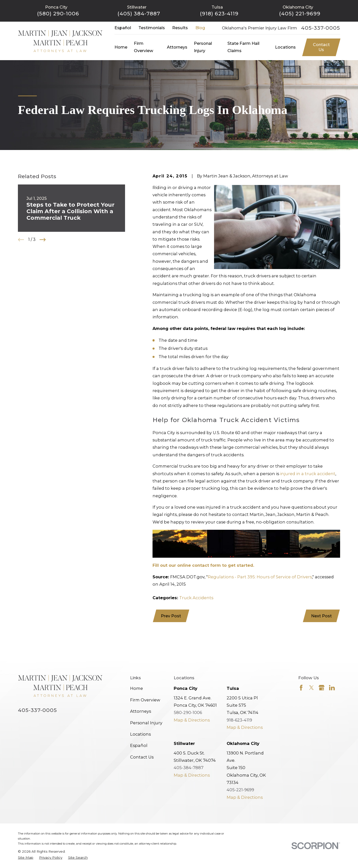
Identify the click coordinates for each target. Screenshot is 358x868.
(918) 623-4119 (219, 13)
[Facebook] (301, 688)
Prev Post (171, 616)
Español (123, 28)
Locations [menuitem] (285, 47)
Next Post (321, 616)
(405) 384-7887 (139, 13)
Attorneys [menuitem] (177, 47)
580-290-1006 (188, 712)
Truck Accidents (196, 598)
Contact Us (321, 47)
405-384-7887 (189, 768)
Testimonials (152, 28)
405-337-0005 (321, 28)
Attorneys (141, 711)
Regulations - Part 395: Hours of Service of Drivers (260, 577)
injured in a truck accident (308, 474)
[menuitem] (26, 857)
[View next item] (43, 240)
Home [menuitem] (121, 47)
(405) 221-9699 (300, 13)
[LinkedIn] (332, 688)
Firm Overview (145, 700)
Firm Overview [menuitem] (144, 47)
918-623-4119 (239, 720)
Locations (140, 734)
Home (137, 688)
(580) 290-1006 (58, 13)
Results (180, 28)
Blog (200, 28)
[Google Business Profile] (322, 688)
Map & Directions (192, 720)
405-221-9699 (240, 790)
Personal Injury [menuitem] (203, 47)
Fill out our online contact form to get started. (203, 565)
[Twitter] (311, 688)
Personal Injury (146, 723)
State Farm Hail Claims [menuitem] (243, 47)
